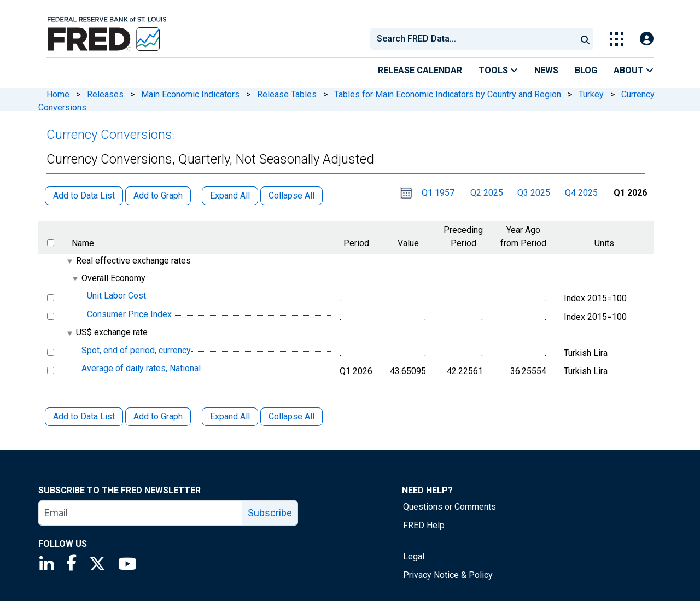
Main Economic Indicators (190, 94)
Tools (498, 70)
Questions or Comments (450, 507)
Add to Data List (84, 416)
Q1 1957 (438, 193)
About (634, 70)
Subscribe (270, 513)
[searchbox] (475, 39)
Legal (414, 556)
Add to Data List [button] (84, 196)
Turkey (591, 94)
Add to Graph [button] (158, 196)
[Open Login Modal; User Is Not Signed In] (647, 39)
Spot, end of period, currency (136, 350)
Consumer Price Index (129, 314)
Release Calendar (420, 70)
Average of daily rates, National (141, 368)
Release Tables (287, 94)
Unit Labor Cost (116, 296)
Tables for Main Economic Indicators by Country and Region (448, 94)
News (546, 70)
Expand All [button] (230, 196)
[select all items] (51, 243)
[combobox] (472, 39)
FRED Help (424, 525)
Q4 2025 (581, 193)
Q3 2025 (534, 193)
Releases (105, 94)
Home (58, 94)
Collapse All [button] (291, 196)
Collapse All (291, 416)
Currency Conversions (109, 135)
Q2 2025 (487, 193)
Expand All (230, 416)
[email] (141, 513)
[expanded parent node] (69, 261)
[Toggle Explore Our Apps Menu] (617, 39)
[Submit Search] (585, 39)
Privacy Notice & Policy (448, 575)
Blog (586, 70)
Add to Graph (158, 416)
